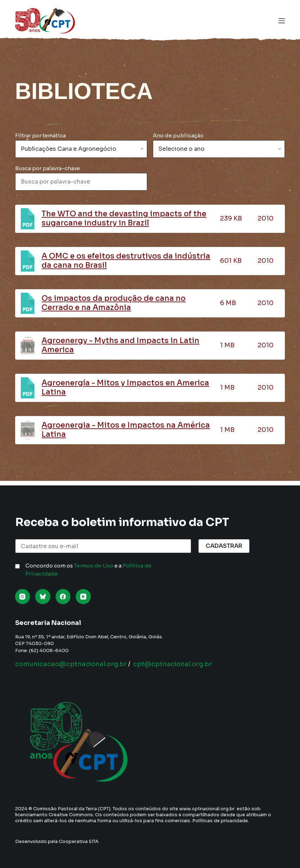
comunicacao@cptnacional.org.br (71, 664)
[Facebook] (63, 597)
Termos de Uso (94, 566)
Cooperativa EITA (79, 841)
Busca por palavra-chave (48, 168)
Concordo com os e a (88, 570)
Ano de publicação (178, 135)
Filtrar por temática (40, 135)
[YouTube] (83, 597)
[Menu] (282, 21)
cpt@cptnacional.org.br (173, 664)
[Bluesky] (43, 597)
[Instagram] (23, 597)
